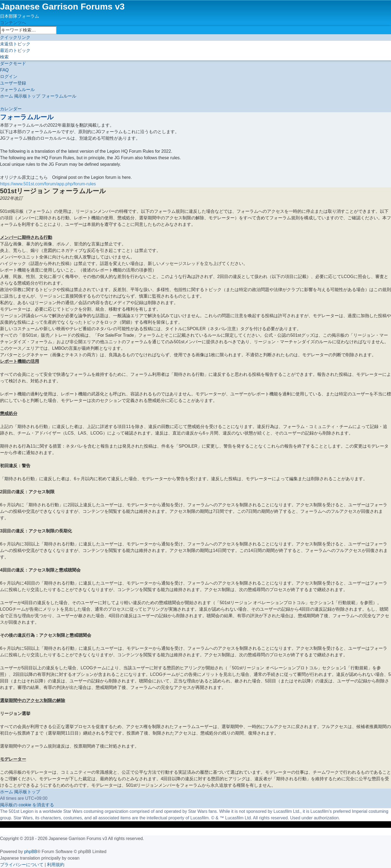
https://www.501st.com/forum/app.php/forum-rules (48, 184)
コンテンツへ (13, 23)
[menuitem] (15, 44)
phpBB (31, 852)
